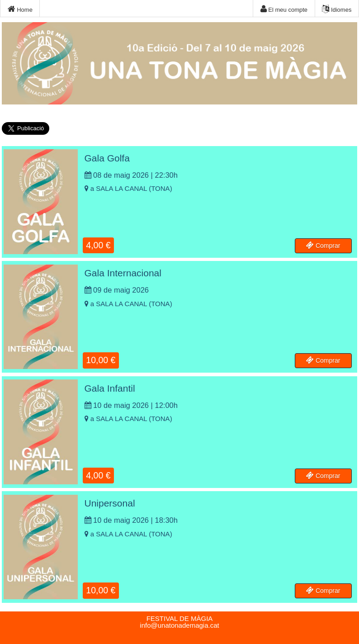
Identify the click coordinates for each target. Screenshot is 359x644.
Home (20, 9)
